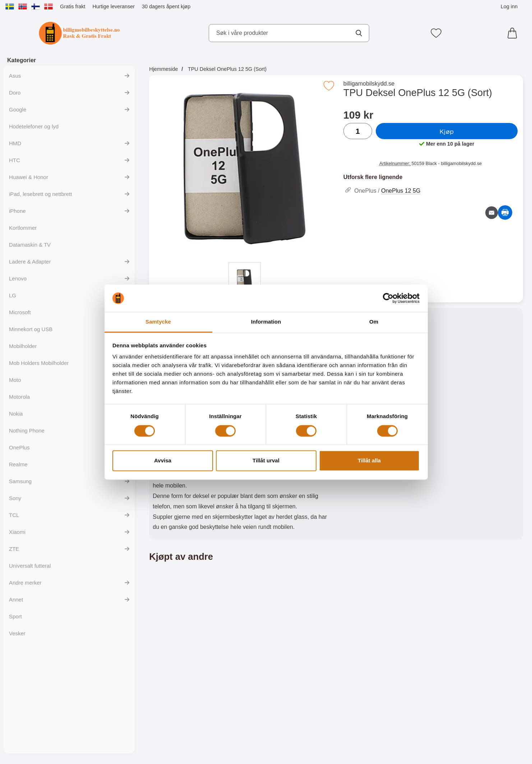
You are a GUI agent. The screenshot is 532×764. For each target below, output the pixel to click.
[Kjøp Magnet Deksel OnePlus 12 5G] (289, 709)
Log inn (509, 6)
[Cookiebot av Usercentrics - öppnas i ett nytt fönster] (388, 298)
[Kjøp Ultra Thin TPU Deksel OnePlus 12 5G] (195, 709)
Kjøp (447, 131)
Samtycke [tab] (158, 322)
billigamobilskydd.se (369, 84)
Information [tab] (266, 322)
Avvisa (163, 461)
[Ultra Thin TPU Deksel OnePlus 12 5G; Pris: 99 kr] (195, 635)
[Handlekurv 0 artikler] (514, 33)
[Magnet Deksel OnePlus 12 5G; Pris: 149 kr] (289, 635)
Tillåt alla (369, 461)
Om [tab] (374, 322)
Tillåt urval (266, 461)
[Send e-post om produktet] (492, 213)
